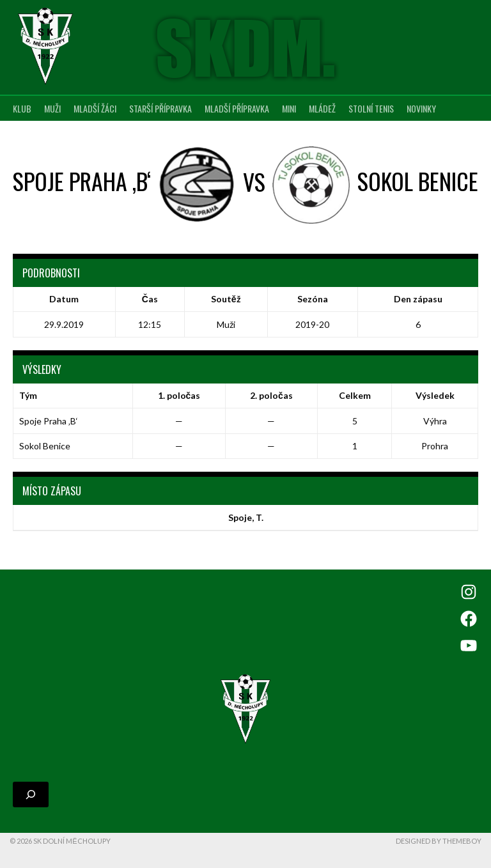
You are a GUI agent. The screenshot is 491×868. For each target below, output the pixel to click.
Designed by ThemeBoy (439, 841)
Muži (52, 108)
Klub (22, 108)
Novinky (421, 108)
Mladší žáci (95, 108)
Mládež (322, 108)
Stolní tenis (371, 108)
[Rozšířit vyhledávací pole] (31, 794)
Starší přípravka (160, 108)
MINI (289, 108)
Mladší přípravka (237, 108)
